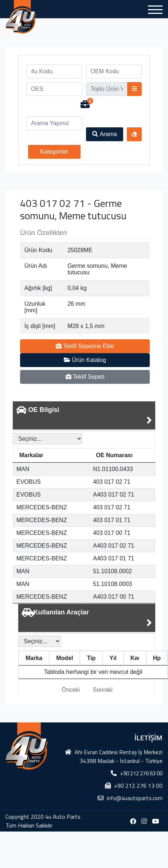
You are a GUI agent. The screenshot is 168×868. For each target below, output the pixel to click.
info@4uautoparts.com (135, 798)
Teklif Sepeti (85, 377)
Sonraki (103, 690)
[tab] (84, 415)
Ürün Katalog (85, 360)
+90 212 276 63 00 (141, 773)
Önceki (71, 690)
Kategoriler (54, 152)
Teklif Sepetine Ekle (85, 346)
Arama (105, 134)
